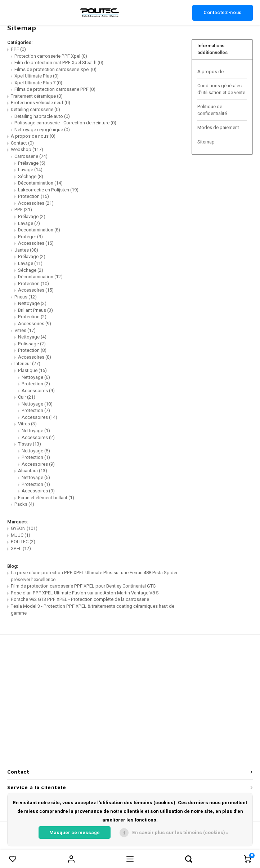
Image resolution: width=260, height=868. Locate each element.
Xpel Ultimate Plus (37, 76)
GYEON (24, 528)
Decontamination (39, 230)
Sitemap (206, 142)
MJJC (21, 535)
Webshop (27, 149)
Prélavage (32, 163)
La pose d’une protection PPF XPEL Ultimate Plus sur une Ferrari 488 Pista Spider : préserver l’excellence (95, 576)
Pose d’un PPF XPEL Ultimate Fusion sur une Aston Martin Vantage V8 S (85, 593)
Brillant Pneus (35, 310)
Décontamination (40, 183)
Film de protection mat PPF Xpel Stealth (59, 63)
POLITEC (23, 542)
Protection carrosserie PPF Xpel (51, 56)
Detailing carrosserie (35, 109)
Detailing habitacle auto (42, 116)
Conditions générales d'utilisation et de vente (221, 89)
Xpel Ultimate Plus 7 (38, 83)
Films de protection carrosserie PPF (55, 89)
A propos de (210, 72)
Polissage (32, 344)
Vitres (25, 330)
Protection (33, 196)
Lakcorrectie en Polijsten (48, 190)
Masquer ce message (75, 832)
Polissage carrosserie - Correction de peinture (65, 123)
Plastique (32, 370)
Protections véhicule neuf (41, 103)
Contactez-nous (223, 12)
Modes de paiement (218, 127)
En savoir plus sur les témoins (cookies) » (180, 832)
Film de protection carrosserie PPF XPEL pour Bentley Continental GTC (83, 586)
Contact (22, 143)
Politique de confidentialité (212, 110)
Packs (24, 504)
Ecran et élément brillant (46, 498)
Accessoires (36, 203)
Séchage (31, 176)
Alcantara (33, 471)
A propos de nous (33, 136)
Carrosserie (31, 156)
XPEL (21, 548)
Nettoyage (32, 303)
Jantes (26, 250)
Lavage (30, 170)
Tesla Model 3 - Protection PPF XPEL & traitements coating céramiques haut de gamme (93, 610)
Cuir (27, 397)
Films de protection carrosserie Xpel (55, 69)
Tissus (30, 444)
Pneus (26, 297)
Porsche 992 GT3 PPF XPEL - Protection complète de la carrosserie (80, 599)
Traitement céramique (37, 96)
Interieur (27, 364)
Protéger (30, 237)
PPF (18, 49)
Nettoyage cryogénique (42, 130)
